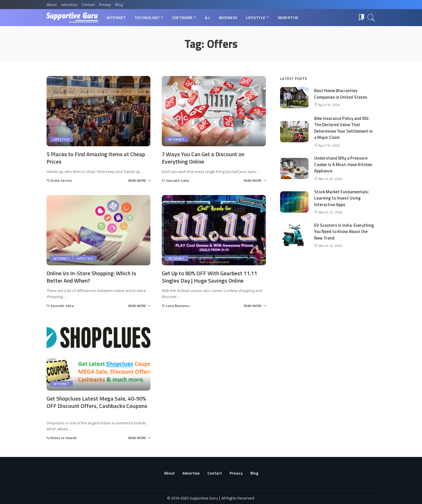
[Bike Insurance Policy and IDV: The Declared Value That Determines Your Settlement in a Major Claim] (294, 132)
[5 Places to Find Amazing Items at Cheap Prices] (99, 111)
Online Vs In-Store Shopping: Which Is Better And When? (91, 276)
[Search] (371, 18)
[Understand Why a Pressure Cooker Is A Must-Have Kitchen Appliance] (294, 169)
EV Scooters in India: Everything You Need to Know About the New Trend (344, 232)
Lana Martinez (178, 305)
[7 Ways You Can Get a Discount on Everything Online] (214, 111)
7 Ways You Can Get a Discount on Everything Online (203, 158)
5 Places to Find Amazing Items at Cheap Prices (96, 158)
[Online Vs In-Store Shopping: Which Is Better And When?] (99, 230)
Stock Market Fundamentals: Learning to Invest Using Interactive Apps (342, 198)
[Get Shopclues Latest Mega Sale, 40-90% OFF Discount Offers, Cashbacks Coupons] (99, 354)
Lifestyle (62, 139)
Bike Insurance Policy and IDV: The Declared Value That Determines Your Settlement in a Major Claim (343, 128)
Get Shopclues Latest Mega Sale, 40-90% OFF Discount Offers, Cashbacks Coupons (97, 401)
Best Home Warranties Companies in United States (341, 94)
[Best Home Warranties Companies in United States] (294, 98)
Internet (177, 139)
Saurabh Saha (178, 180)
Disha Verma (61, 180)
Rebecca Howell (64, 436)
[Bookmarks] (361, 18)
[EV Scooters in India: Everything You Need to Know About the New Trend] (294, 235)
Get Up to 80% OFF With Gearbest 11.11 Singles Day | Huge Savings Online (209, 276)
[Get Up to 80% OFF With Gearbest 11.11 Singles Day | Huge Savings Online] (214, 230)
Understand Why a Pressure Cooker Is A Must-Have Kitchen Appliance (343, 164)
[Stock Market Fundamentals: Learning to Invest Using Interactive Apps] (294, 202)
